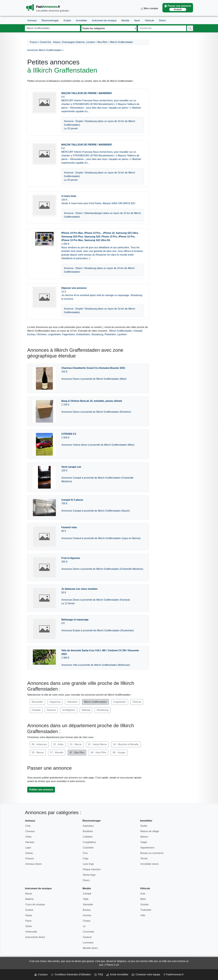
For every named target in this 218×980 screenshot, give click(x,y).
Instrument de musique (104, 20)
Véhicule (149, 20)
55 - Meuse (38, 753)
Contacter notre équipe (146, 974)
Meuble (125, 20)
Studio (144, 826)
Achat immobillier (117, 974)
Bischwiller (37, 702)
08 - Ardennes (39, 744)
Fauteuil (87, 937)
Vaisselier (88, 904)
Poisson (30, 859)
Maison (144, 837)
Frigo (86, 859)
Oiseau (29, 853)
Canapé (87, 894)
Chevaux (30, 831)
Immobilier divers (149, 864)
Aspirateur (88, 826)
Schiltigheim (69, 710)
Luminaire (88, 943)
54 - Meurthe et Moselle (126, 744)
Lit (84, 926)
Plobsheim (110, 334)
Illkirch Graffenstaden (122, 42)
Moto (143, 899)
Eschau (31, 334)
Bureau (87, 910)
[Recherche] (162, 28)
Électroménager (50, 20)
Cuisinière (88, 848)
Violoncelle (31, 932)
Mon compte (149, 8)
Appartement (147, 848)
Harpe (29, 915)
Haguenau (55, 702)
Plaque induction (92, 869)
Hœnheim (72, 702)
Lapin (28, 848)
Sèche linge (89, 875)
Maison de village (150, 831)
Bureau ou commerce (152, 853)
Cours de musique (35, 904)
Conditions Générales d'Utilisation (71, 974)
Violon (29, 926)
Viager (144, 842)
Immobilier (81, 20)
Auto (143, 894)
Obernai (137, 702)
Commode (88, 932)
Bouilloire (88, 831)
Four (85, 853)
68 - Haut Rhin (98, 753)
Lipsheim (122, 334)
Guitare (29, 910)
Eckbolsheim (83, 334)
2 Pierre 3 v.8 (112, 965)
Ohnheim (42, 334)
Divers (162, 20)
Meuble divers (90, 948)
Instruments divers (35, 937)
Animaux (32, 20)
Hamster (30, 842)
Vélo (143, 915)
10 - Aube (58, 744)
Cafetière (88, 837)
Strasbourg (97, 334)
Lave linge (88, 864)
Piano (28, 921)
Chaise (87, 921)
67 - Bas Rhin (77, 753)
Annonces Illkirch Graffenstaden (44, 50)
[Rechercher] (190, 28)
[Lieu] (52, 28)
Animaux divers (34, 864)
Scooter (145, 904)
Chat (28, 826)
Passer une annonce (178, 8)
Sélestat (86, 710)
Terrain (144, 859)
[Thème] (109, 28)
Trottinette (146, 910)
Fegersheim (68, 334)
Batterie (29, 899)
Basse (29, 894)
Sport (137, 20)
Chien (28, 837)
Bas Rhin (102, 42)
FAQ (99, 974)
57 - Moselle (57, 753)
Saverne (51, 710)
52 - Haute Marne (97, 744)
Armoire (87, 915)
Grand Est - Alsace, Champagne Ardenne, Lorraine (67, 42)
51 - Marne (76, 744)
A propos (41, 974)
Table (86, 899)
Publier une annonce (41, 790)
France (34, 42)
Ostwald (138, 331)
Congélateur (89, 842)
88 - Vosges (119, 753)
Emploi (67, 20)
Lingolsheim (54, 334)
